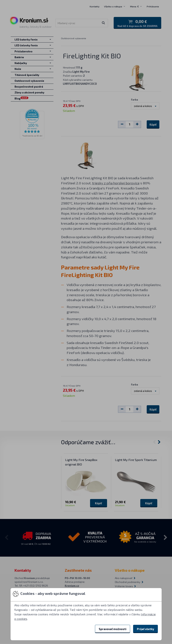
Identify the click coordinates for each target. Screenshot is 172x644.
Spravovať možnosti (113, 629)
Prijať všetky (145, 629)
